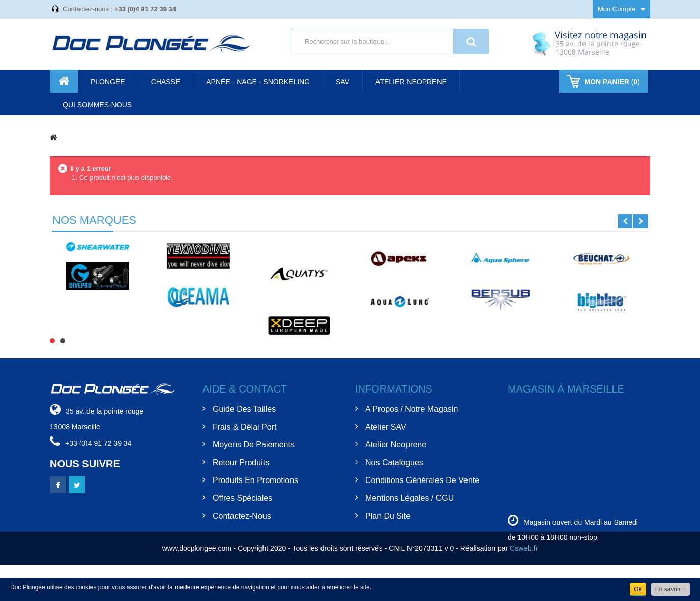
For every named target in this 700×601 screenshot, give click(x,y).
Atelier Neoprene (396, 445)
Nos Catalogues (394, 462)
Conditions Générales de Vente (422, 480)
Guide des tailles (244, 409)
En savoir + (670, 589)
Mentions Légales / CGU (410, 498)
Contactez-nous (242, 516)
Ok (638, 589)
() (611, 82)
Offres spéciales (242, 498)
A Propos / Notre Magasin (412, 409)
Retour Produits (241, 462)
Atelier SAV (386, 427)
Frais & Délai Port (244, 427)
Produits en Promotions (255, 480)
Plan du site (388, 516)
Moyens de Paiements (254, 445)
